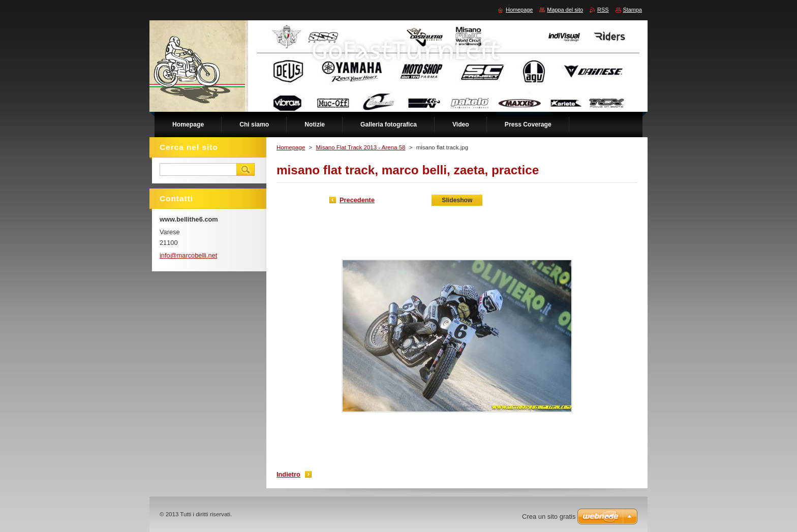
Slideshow (457, 200)
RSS (603, 10)
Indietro (288, 474)
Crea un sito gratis (549, 517)
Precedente (357, 200)
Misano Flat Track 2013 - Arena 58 (360, 147)
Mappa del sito (565, 10)
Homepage (291, 147)
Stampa (633, 10)
